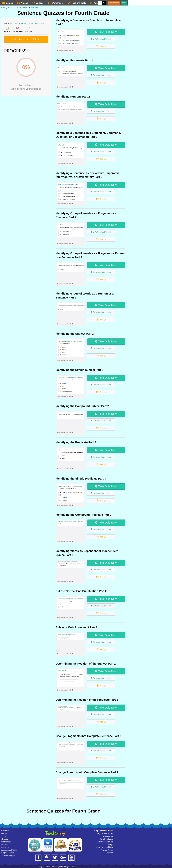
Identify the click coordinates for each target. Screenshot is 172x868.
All (11, 23)
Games (4, 833)
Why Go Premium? (105, 833)
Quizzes (5, 839)
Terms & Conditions (104, 847)
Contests (5, 847)
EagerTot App (8, 853)
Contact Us (108, 836)
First (17, 23)
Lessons (5, 845)
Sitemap (109, 853)
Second (24, 23)
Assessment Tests (9, 850)
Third (31, 23)
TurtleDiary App (9, 856)
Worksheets (6, 842)
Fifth (44, 23)
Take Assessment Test (26, 39)
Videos (4, 836)
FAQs (110, 845)
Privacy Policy (107, 850)
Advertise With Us (105, 842)
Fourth (38, 23)
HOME (4, 8)
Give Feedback (106, 839)
